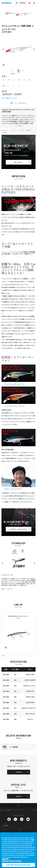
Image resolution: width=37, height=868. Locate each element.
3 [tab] (10, 656)
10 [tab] (34, 656)
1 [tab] (3, 656)
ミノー (28, 810)
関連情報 (28, 130)
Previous (3, 49)
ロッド (21, 829)
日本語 (2, 810)
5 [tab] (17, 656)
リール (5, 829)
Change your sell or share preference (12, 861)
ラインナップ (13, 130)
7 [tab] (24, 656)
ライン (21, 832)
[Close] (35, 835)
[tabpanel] (18, 633)
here (33, 840)
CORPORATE (23, 3)
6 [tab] (20, 656)
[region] (18, 850)
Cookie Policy (5, 859)
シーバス (21, 810)
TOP (18, 805)
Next (34, 49)
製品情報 (8, 810)
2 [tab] (7, 656)
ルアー (15, 810)
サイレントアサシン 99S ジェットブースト (15, 406)
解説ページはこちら (7, 589)
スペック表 (21, 130)
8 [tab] (27, 656)
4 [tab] (13, 656)
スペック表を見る (20, 103)
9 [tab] (30, 656)
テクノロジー (4, 130)
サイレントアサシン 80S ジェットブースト (15, 384)
